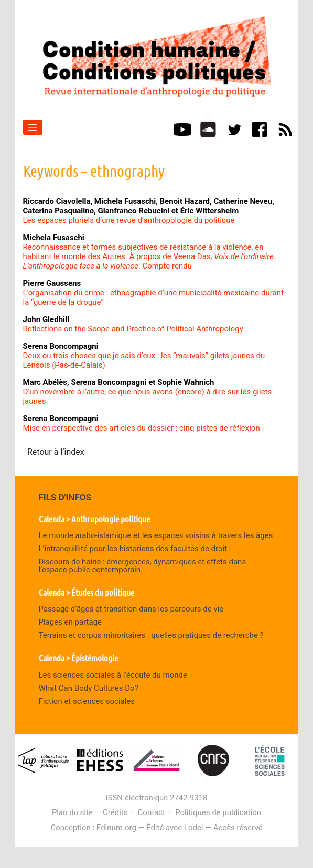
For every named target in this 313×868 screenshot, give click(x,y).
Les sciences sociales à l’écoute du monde (113, 675)
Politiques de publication (218, 812)
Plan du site (72, 812)
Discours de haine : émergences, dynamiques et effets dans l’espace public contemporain (143, 566)
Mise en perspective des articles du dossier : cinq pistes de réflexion (142, 428)
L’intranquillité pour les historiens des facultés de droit (133, 549)
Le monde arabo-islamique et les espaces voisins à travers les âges (156, 535)
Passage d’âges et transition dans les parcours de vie (131, 609)
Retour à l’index (56, 452)
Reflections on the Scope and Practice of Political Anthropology (133, 329)
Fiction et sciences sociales (87, 701)
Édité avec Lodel (175, 828)
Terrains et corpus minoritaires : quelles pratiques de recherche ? (151, 635)
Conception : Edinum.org (93, 828)
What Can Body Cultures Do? (89, 688)
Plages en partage (71, 622)
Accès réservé (238, 828)
